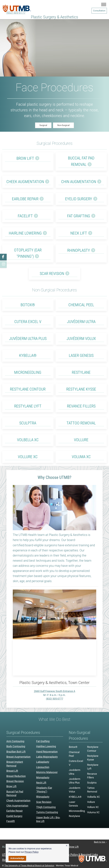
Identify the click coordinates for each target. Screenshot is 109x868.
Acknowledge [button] (17, 858)
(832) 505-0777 (16, 13)
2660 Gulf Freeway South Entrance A (55, 691)
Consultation (99, 11)
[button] (67, 846)
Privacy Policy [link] (32, 852)
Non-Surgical (63, 125)
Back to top (100, 842)
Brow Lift (74, 847)
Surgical (43, 125)
